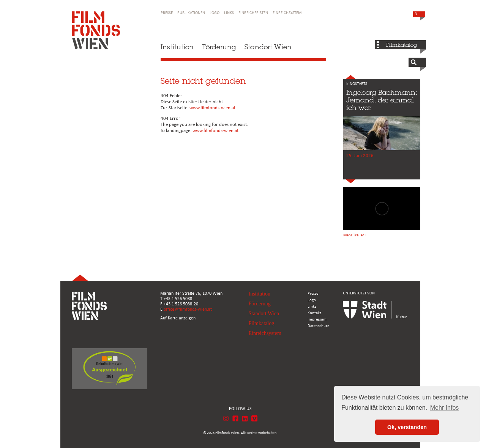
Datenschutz (318, 326)
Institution (177, 47)
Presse (167, 13)
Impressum (317, 320)
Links (229, 13)
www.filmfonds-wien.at (212, 108)
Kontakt (314, 313)
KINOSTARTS (357, 84)
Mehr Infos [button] (445, 408)
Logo (215, 13)
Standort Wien (268, 47)
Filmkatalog (402, 45)
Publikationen (191, 13)
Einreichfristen (253, 13)
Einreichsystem (287, 13)
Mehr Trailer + (355, 235)
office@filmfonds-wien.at (188, 310)
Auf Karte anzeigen (178, 318)
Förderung (219, 47)
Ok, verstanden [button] (407, 427)
